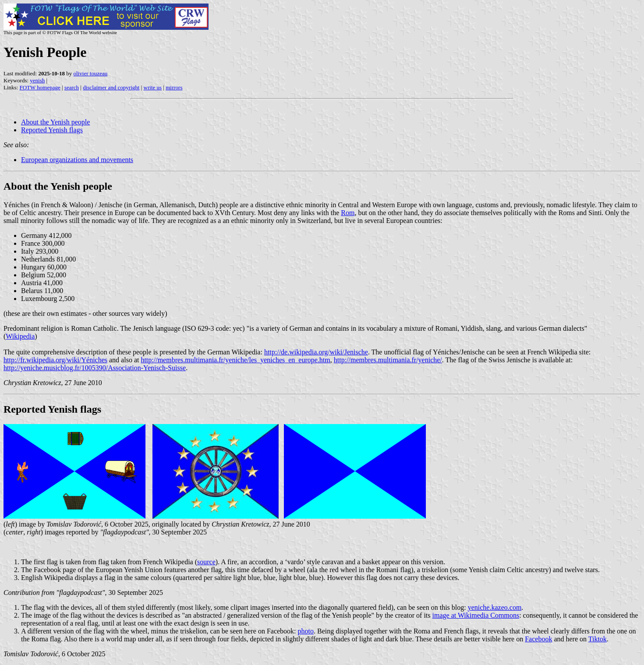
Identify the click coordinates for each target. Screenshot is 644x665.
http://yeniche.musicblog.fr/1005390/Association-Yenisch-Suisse (95, 368)
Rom (348, 213)
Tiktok (598, 639)
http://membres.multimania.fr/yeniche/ (388, 360)
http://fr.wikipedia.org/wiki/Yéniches (55, 360)
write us (153, 87)
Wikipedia (20, 336)
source (206, 562)
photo (306, 631)
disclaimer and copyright (111, 87)
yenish (37, 80)
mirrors (174, 87)
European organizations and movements (77, 160)
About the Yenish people (55, 122)
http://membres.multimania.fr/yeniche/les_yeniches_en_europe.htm (235, 360)
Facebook (538, 639)
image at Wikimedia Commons (476, 615)
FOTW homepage (40, 87)
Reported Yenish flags (52, 130)
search (72, 87)
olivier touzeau (91, 73)
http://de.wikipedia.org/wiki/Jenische (316, 352)
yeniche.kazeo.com (495, 607)
